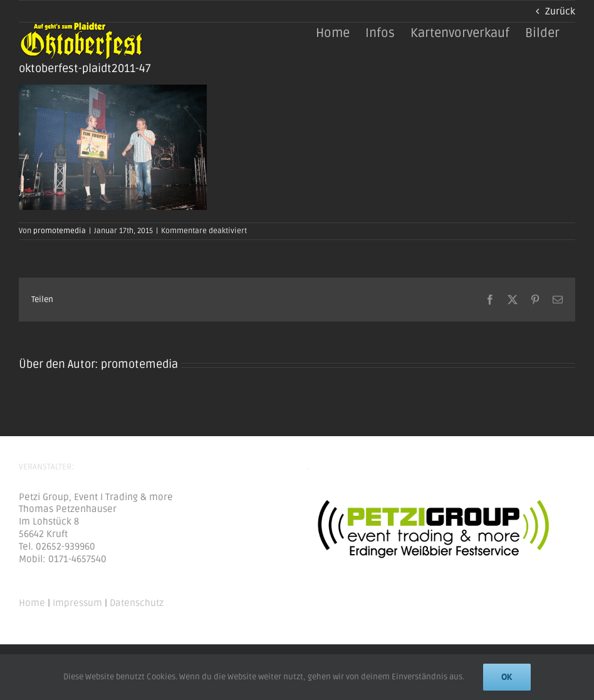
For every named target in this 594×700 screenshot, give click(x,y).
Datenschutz (137, 603)
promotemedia (60, 231)
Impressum (77, 603)
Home (32, 603)
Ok (507, 677)
